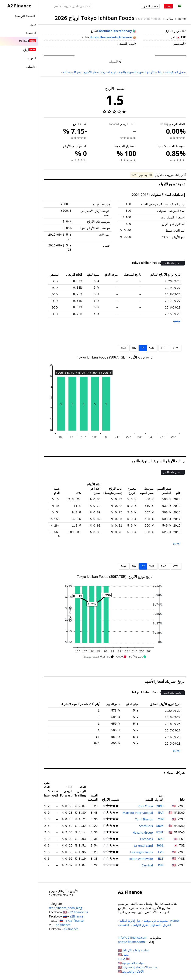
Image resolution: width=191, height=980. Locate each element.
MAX (124, 348)
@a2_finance (75, 921)
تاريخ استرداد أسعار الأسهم (100, 72)
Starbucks (146, 826)
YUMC (160, 806)
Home (182, 19)
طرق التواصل (140, 925)
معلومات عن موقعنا (156, 921)
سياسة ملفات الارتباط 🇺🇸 (134, 950)
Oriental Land (143, 846)
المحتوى (155, 925)
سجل (168, 6)
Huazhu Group (143, 832)
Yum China (145, 806)
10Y (134, 348)
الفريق (167, 925)
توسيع (177, 320)
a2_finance (63, 925)
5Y (143, 348)
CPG (161, 839)
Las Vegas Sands (141, 852)
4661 (160, 846)
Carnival (147, 865)
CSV (176, 348)
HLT (161, 859)
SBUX (160, 826)
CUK (161, 865)
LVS (161, 852)
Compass (146, 839)
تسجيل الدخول (150, 6)
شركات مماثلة (72, 72)
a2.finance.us (79, 912)
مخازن (170, 19)
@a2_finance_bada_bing (65, 908)
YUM (161, 819)
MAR (161, 813)
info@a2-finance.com (133, 938)
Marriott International (138, 813)
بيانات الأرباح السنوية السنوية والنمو (141, 72)
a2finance (76, 916)
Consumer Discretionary (115, 31)
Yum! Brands (144, 819)
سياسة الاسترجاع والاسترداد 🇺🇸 (138, 967)
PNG (164, 348)
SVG (152, 348)
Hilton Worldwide (141, 859)
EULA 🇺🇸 (124, 959)
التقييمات (124, 925)
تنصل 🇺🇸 (124, 954)
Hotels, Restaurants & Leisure (111, 37)
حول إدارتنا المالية (130, 921)
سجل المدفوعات (175, 72)
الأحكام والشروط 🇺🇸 (131, 971)
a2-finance (71, 929)
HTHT (160, 833)
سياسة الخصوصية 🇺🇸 (131, 963)
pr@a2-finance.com (131, 942)
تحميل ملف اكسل (172, 263)
